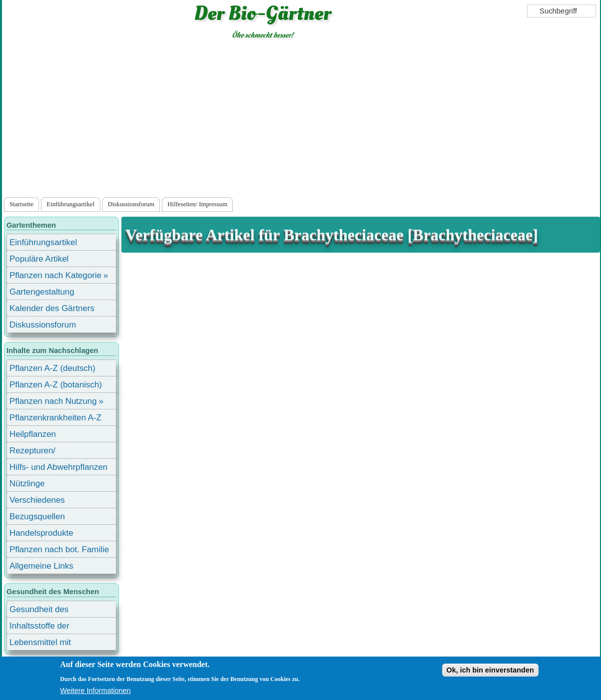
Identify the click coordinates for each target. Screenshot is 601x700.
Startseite (21, 204)
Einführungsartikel (70, 204)
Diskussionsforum (131, 204)
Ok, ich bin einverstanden (490, 670)
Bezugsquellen (37, 517)
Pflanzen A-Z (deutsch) (52, 368)
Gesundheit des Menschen (39, 611)
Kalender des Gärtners (52, 308)
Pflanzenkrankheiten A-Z (55, 418)
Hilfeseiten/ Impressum (197, 204)
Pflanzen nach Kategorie (55, 275)
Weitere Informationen (95, 691)
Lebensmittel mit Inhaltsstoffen (40, 644)
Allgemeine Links (41, 566)
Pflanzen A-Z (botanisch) (56, 385)
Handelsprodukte (41, 533)
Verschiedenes (37, 500)
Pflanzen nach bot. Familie (59, 549)
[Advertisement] (301, 120)
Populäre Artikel (39, 259)
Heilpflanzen (33, 434)
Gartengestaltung (42, 292)
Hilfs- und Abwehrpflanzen (58, 467)
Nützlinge (27, 484)
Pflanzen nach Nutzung (53, 401)
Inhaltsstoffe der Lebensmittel (39, 627)
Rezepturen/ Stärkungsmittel (38, 452)
